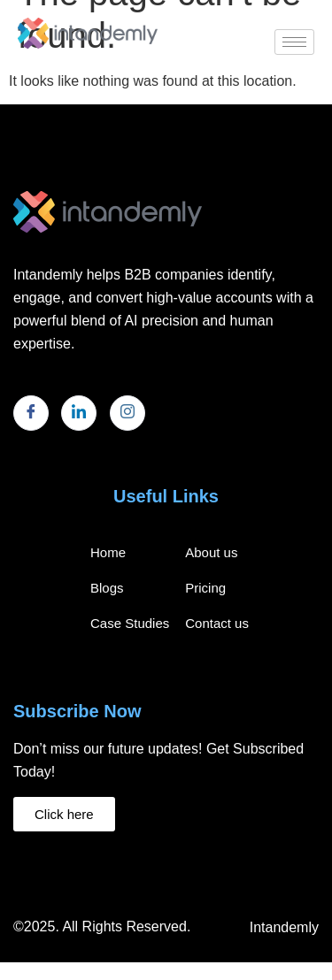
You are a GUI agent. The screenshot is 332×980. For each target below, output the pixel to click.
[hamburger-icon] (294, 42)
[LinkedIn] (79, 413)
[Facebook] (31, 413)
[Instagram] (127, 413)
